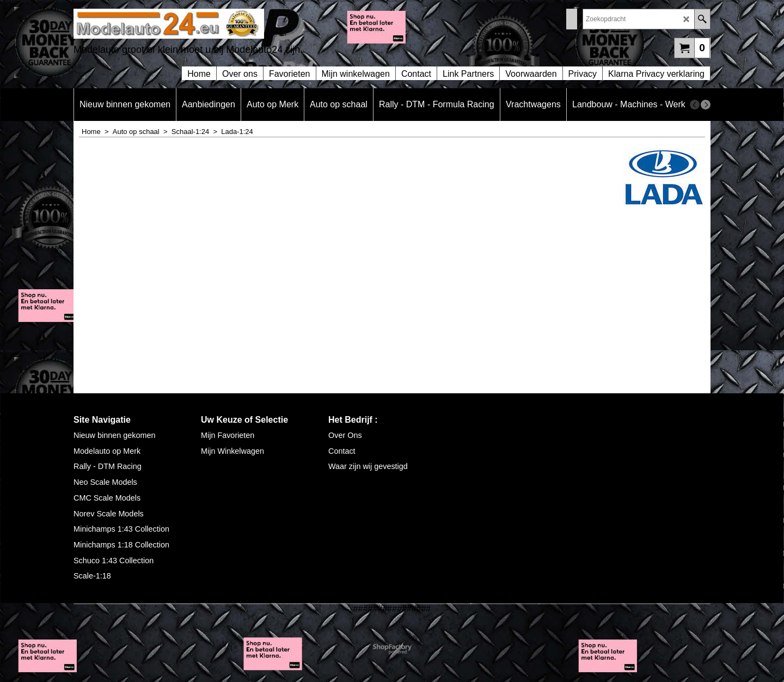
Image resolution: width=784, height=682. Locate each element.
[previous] (695, 105)
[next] (706, 105)
